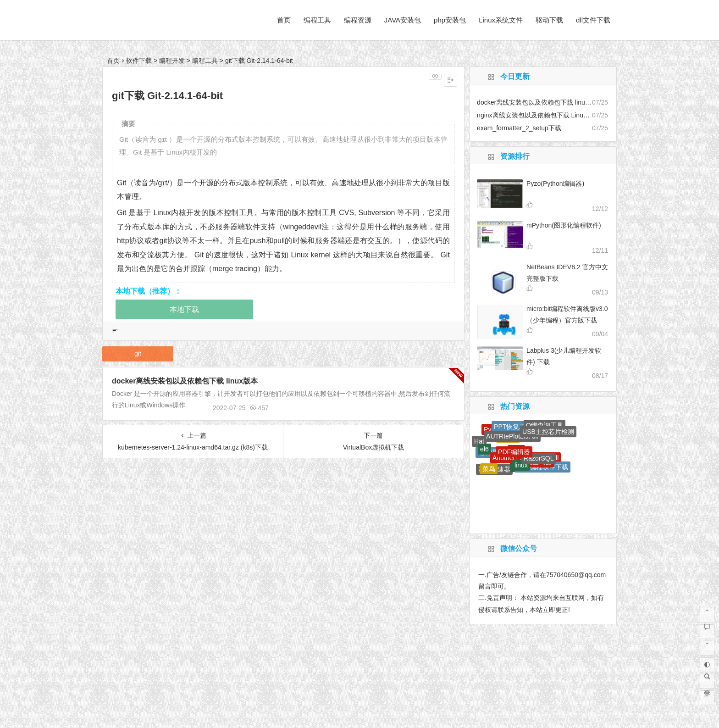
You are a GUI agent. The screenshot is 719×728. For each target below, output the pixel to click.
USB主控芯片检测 (548, 432)
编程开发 (172, 61)
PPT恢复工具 (513, 427)
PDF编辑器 (514, 452)
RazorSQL (539, 458)
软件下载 (139, 61)
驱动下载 (549, 20)
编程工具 (317, 20)
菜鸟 (489, 469)
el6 (484, 449)
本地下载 (184, 309)
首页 (284, 20)
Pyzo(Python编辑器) (555, 183)
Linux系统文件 (501, 20)
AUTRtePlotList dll (512, 436)
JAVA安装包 (403, 20)
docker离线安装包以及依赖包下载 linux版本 (185, 381)
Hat (479, 441)
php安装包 (450, 20)
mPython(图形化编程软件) (564, 225)
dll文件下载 (593, 20)
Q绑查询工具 (545, 425)
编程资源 (358, 20)
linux (521, 465)
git (138, 354)
